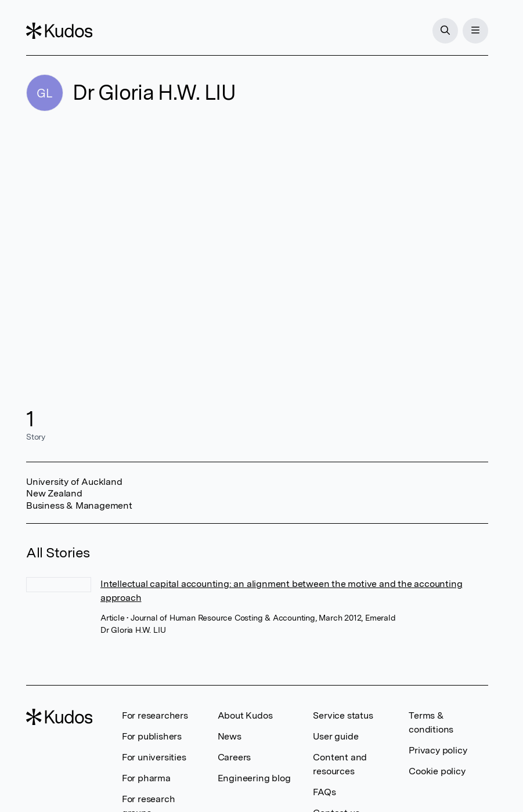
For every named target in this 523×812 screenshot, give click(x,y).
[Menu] (475, 31)
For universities (154, 757)
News (230, 736)
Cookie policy (437, 771)
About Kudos (245, 715)
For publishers (152, 736)
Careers (235, 757)
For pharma (146, 778)
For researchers (155, 715)
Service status (343, 715)
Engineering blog (254, 778)
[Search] (445, 31)
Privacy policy (438, 750)
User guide (336, 736)
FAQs (324, 792)
